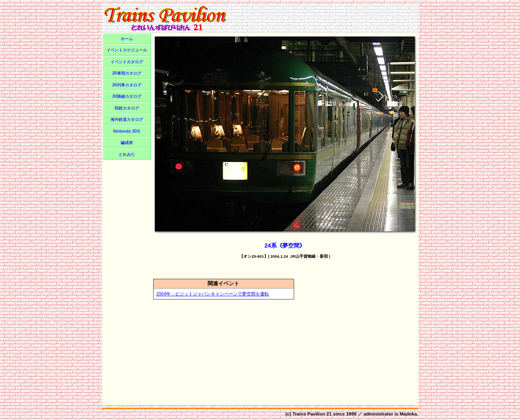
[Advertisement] (324, 18)
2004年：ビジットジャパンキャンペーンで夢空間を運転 (213, 294)
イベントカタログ (127, 62)
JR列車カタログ (127, 85)
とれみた (127, 154)
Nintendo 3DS (126, 131)
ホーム (127, 39)
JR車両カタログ (127, 73)
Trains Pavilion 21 (312, 414)
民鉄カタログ (127, 108)
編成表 (127, 143)
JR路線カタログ (127, 96)
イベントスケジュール (127, 50)
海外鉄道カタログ (127, 120)
